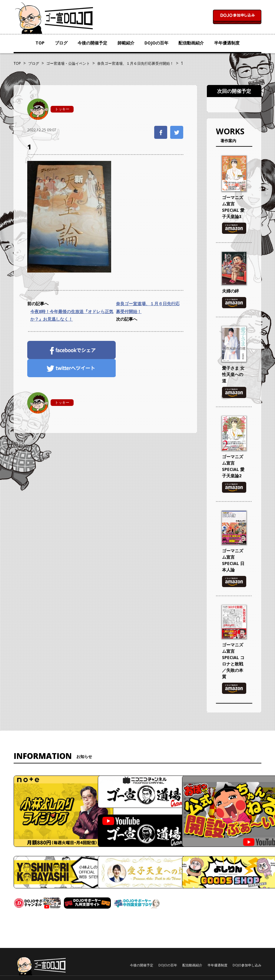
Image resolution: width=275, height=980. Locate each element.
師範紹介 (126, 43)
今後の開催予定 (92, 43)
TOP (40, 43)
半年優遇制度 (227, 43)
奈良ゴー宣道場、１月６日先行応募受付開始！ (148, 307)
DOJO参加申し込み (247, 965)
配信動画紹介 (191, 43)
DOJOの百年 (156, 43)
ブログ (61, 43)
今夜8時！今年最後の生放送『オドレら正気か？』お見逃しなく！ (72, 315)
